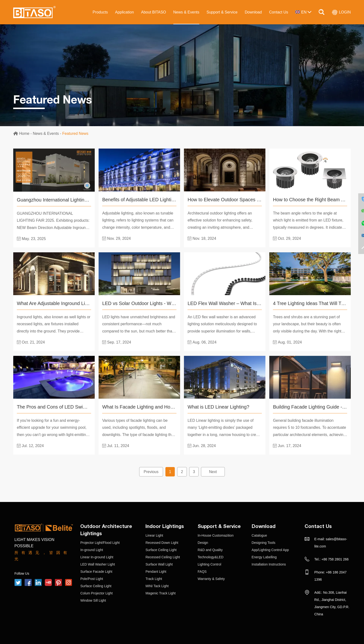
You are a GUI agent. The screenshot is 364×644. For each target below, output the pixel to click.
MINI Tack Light (157, 585)
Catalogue (259, 535)
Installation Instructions (269, 564)
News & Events (186, 12)
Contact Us (279, 12)
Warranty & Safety (211, 578)
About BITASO (153, 12)
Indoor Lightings (165, 526)
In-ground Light (92, 549)
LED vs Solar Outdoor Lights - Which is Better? (152, 303)
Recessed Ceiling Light (163, 557)
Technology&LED (210, 557)
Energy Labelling (264, 557)
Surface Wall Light (159, 564)
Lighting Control (209, 564)
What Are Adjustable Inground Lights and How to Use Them (80, 303)
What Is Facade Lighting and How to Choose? (151, 407)
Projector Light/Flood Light (100, 542)
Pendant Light (156, 571)
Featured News (75, 133)
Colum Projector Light (97, 593)
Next (213, 471)
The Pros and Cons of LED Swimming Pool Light (69, 407)
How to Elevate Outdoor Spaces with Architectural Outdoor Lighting (259, 200)
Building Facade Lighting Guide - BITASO (317, 407)
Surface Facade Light (96, 571)
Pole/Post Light (92, 578)
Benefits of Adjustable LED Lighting (140, 200)
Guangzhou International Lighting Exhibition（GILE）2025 (79, 200)
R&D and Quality (210, 549)
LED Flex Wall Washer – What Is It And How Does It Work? (251, 303)
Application (124, 12)
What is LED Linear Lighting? (219, 407)
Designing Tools (264, 542)
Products (100, 12)
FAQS (202, 571)
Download (253, 12)
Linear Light (154, 535)
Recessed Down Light (162, 542)
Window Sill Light (93, 600)
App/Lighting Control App (270, 549)
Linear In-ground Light (97, 557)
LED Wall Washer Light (98, 564)
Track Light (154, 578)
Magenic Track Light (160, 593)
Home (24, 133)
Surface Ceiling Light (96, 585)
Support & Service (222, 12)
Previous (151, 471)
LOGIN (341, 12)
